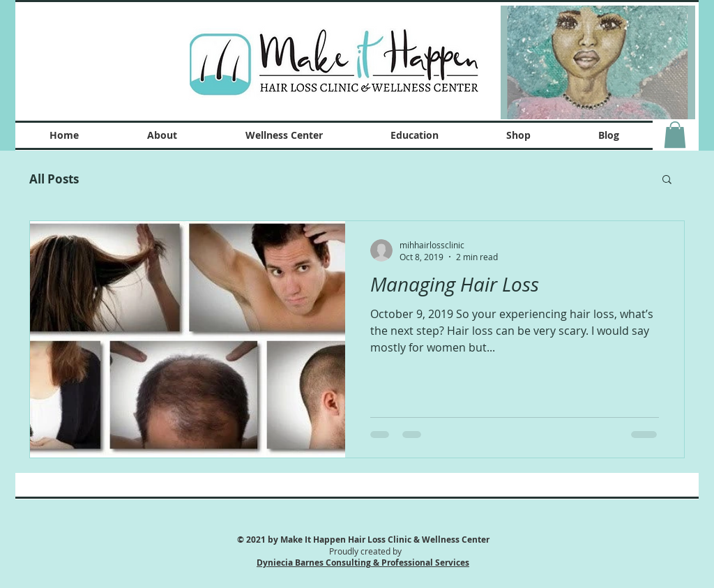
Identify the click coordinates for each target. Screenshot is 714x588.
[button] (675, 135)
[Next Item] (676, 63)
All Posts (54, 179)
